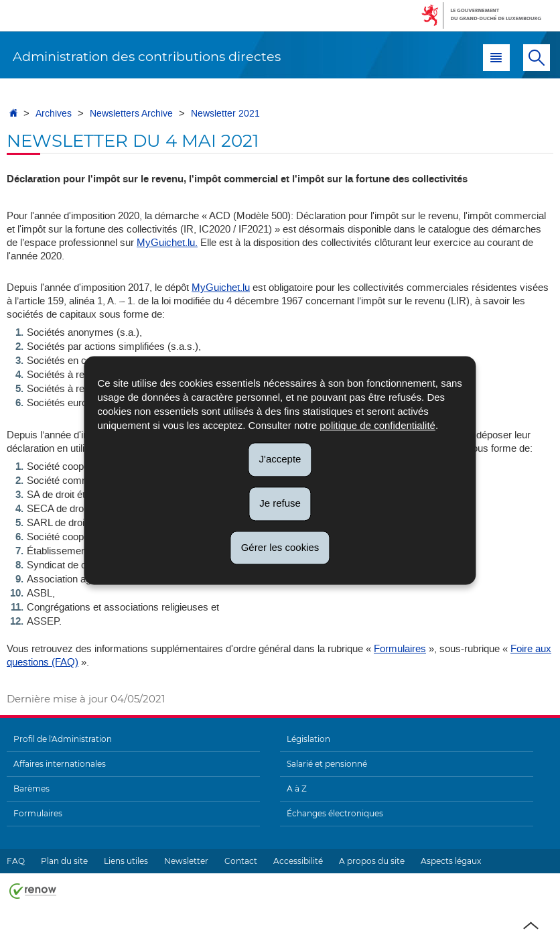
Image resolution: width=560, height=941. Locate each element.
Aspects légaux (451, 861)
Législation (308, 739)
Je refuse (280, 503)
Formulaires (400, 649)
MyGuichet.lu (221, 288)
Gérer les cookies (280, 547)
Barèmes (31, 789)
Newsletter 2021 (225, 114)
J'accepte (280, 459)
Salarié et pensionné (327, 764)
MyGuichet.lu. (167, 243)
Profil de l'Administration (63, 739)
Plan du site (64, 861)
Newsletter (186, 861)
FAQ (16, 861)
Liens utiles (126, 861)
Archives (54, 114)
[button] (496, 58)
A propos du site (372, 861)
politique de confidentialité (377, 425)
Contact (241, 861)
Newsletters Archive (131, 114)
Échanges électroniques (335, 813)
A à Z (297, 789)
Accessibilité (298, 861)
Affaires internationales (60, 764)
